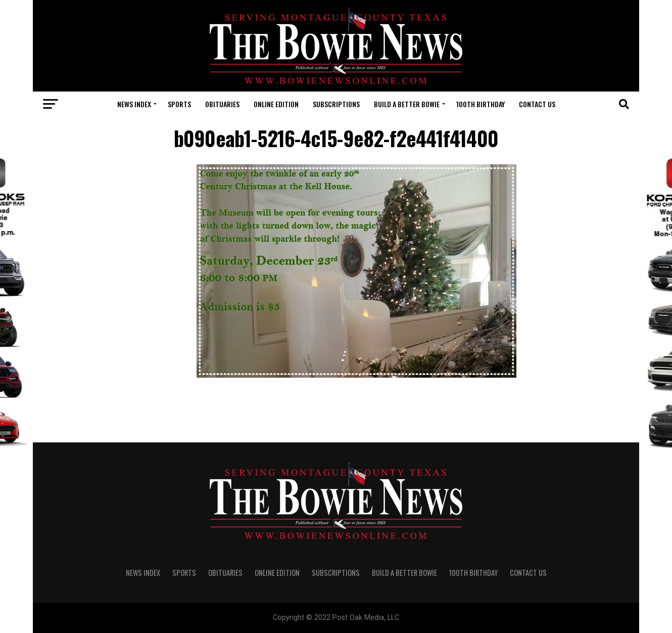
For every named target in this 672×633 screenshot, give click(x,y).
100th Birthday (481, 104)
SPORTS (179, 104)
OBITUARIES (222, 104)
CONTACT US (537, 104)
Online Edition (276, 104)
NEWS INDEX (134, 104)
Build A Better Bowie (407, 104)
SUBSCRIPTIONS (336, 104)
